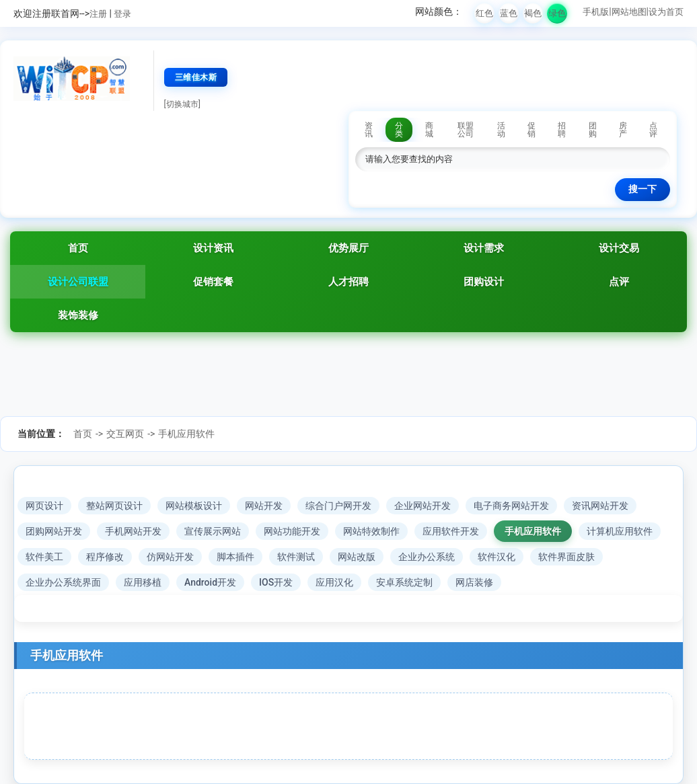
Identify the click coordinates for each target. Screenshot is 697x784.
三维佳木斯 (196, 77)
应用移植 (143, 582)
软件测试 (296, 557)
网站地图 (629, 12)
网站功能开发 (292, 531)
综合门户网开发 (338, 506)
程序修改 (105, 557)
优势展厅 (348, 248)
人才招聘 (348, 282)
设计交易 (619, 248)
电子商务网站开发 (511, 506)
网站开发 (264, 506)
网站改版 (357, 557)
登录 (122, 14)
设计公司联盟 (78, 282)
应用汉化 (334, 582)
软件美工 (44, 557)
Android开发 (210, 582)
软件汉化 (497, 557)
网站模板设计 (194, 506)
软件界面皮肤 (566, 557)
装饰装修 (78, 315)
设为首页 (666, 12)
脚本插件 (235, 557)
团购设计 (484, 282)
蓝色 (509, 13)
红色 (484, 13)
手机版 (596, 12)
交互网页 (125, 434)
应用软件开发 (451, 531)
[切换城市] (182, 104)
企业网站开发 (423, 506)
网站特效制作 (371, 531)
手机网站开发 (133, 531)
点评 (619, 282)
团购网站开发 (54, 531)
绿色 (557, 13)
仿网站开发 (170, 557)
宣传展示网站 (213, 531)
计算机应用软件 (620, 531)
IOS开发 (276, 582)
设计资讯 (213, 248)
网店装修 (474, 582)
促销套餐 (213, 282)
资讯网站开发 (600, 506)
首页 (78, 248)
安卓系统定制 (404, 582)
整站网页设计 (114, 506)
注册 (98, 14)
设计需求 (484, 248)
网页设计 (44, 506)
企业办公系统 (427, 557)
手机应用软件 (186, 434)
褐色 (533, 13)
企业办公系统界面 (63, 582)
